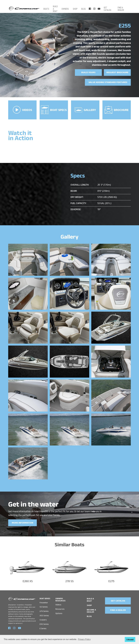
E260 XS (28, 580)
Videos (58, 603)
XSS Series (44, 614)
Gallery (85, 109)
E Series (43, 627)
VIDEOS (22, 109)
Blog (84, 8)
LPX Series (44, 610)
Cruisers (43, 618)
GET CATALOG (118, 600)
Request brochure (117, 73)
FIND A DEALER (121, 7)
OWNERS (67, 8)
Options (59, 612)
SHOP (76, 8)
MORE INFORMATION (22, 522)
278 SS (69, 580)
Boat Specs (54, 109)
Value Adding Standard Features (108, 82)
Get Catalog (107, 7)
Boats (46, 8)
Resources (60, 607)
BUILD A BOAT (55, 7)
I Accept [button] (130, 639)
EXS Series (44, 622)
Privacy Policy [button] (84, 639)
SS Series (44, 605)
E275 (111, 580)
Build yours (88, 73)
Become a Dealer (91, 607)
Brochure (117, 109)
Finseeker (44, 601)
